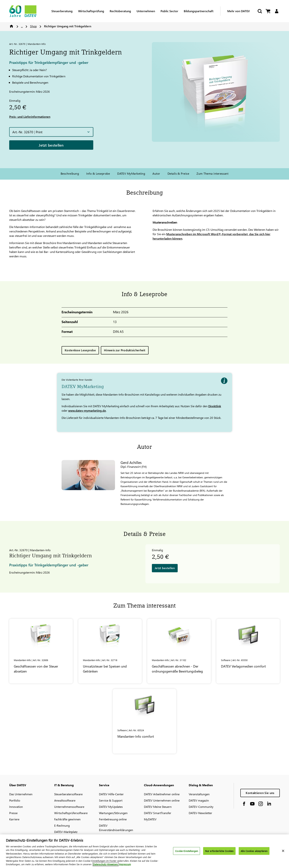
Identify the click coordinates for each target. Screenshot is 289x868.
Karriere (14, 819)
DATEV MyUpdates (111, 807)
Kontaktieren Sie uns (260, 793)
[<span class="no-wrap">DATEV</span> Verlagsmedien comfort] (248, 651)
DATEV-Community (201, 807)
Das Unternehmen (21, 794)
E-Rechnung (62, 825)
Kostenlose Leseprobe (80, 350)
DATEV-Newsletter (200, 813)
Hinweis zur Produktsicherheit (125, 350)
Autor (156, 173)
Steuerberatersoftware (68, 794)
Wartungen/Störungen (113, 813)
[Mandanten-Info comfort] (145, 721)
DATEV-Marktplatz (66, 832)
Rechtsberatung (120, 11)
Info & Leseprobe (98, 173)
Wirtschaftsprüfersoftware (71, 813)
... (22, 26)
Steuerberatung (62, 11)
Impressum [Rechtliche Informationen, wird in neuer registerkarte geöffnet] (125, 866)
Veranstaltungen (199, 794)
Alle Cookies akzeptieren (254, 852)
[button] (51, 132)
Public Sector (169, 11)
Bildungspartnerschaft (199, 11)
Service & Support (111, 800)
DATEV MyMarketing (131, 173)
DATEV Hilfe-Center (111, 794)
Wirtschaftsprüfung (91, 11)
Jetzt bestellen (51, 145)
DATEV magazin (199, 800)
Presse (13, 813)
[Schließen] (283, 852)
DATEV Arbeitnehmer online (162, 794)
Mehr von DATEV (238, 11)
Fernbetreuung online (113, 819)
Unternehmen (146, 11)
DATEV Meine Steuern (158, 807)
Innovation (16, 807)
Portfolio (15, 800)
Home (11, 26)
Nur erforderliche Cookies (219, 852)
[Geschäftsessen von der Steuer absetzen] (41, 651)
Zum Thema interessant (212, 173)
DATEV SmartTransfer (158, 813)
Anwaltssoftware (65, 800)
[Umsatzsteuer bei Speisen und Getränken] (110, 651)
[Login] (277, 11)
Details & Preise (178, 173)
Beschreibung (70, 173)
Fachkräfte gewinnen (67, 819)
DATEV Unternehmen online (162, 800)
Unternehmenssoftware (69, 807)
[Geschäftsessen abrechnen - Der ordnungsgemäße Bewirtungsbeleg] (179, 651)
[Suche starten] (260, 11)
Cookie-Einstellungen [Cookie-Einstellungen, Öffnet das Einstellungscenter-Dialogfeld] (187, 852)
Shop (33, 26)
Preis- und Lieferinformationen (30, 117)
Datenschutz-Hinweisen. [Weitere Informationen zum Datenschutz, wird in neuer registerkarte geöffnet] (106, 866)
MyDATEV (150, 819)
